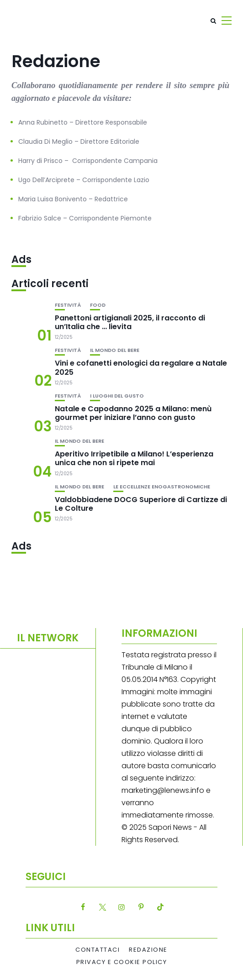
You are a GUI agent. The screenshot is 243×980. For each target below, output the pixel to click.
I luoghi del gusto (117, 396)
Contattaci (98, 950)
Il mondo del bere (115, 350)
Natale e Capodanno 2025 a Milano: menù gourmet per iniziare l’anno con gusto (133, 413)
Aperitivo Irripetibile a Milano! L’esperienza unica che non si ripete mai (134, 458)
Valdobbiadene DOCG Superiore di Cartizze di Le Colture (141, 504)
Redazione (148, 950)
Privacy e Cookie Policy (122, 962)
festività (68, 305)
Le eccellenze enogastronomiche (162, 487)
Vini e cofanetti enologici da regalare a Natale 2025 (141, 367)
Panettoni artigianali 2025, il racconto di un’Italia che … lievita (130, 322)
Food (98, 305)
